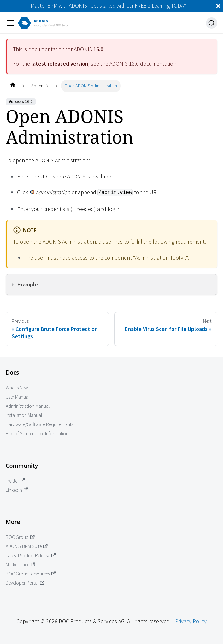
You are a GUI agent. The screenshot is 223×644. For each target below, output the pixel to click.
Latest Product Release (31, 555)
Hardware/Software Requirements (39, 424)
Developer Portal (25, 583)
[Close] (218, 6)
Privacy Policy (191, 621)
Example (28, 284)
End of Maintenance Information (37, 433)
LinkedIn (17, 490)
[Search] (212, 23)
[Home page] (12, 86)
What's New (17, 388)
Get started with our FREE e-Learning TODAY (138, 6)
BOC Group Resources (31, 574)
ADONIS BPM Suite (27, 546)
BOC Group (20, 537)
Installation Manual (24, 415)
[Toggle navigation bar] (10, 23)
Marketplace (21, 565)
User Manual (18, 397)
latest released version (60, 64)
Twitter (15, 481)
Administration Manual (28, 406)
